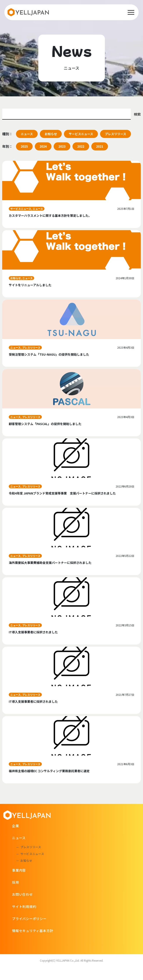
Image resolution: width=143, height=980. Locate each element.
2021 (100, 146)
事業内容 (19, 870)
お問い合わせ (22, 894)
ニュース (27, 134)
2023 (62, 146)
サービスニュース (81, 134)
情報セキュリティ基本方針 (33, 931)
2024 (43, 146)
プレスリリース (116, 134)
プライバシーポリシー (29, 919)
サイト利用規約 (24, 907)
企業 (16, 826)
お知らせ (51, 134)
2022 (81, 146)
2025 (24, 146)
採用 (16, 882)
